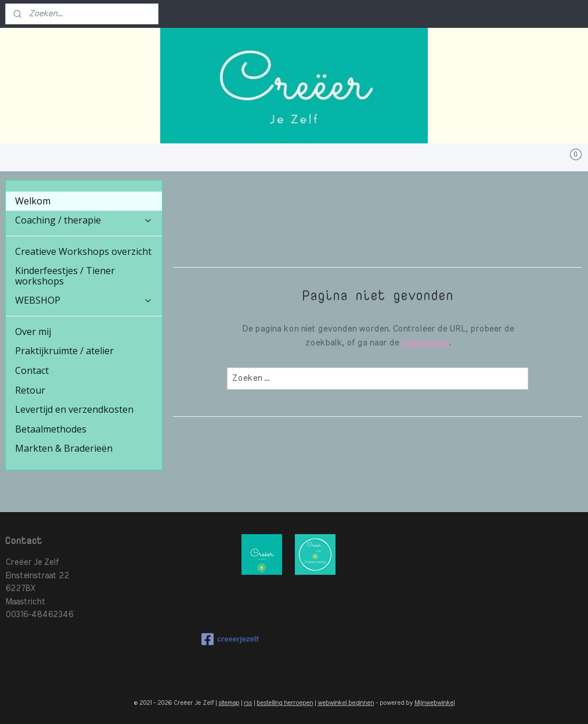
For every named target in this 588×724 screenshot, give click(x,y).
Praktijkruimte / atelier (64, 351)
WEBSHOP (84, 300)
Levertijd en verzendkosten (74, 409)
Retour (30, 390)
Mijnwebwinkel (434, 703)
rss (248, 703)
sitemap (229, 703)
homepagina (425, 343)
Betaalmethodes (51, 429)
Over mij (33, 332)
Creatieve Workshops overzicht (83, 251)
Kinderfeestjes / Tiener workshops (65, 276)
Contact (32, 370)
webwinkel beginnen (346, 703)
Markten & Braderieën (64, 448)
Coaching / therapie (84, 220)
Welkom (33, 201)
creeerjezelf (230, 639)
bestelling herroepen (285, 703)
